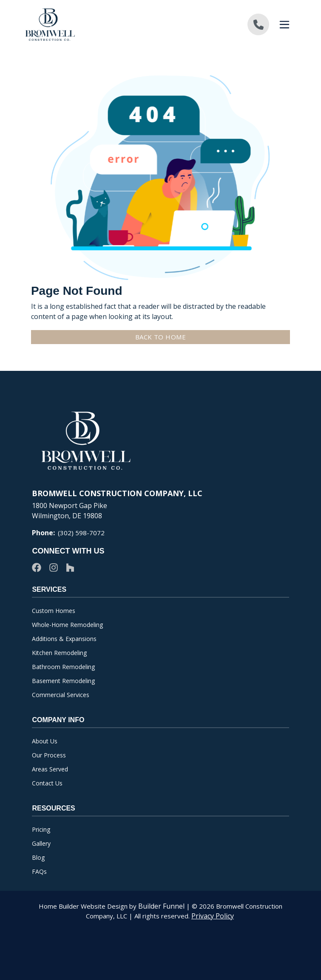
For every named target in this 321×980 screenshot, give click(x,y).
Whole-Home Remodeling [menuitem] (67, 625)
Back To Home (166, 337)
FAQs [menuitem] (39, 871)
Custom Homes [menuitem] (54, 611)
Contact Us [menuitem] (47, 783)
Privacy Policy (213, 916)
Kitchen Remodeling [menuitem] (59, 653)
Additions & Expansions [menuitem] (64, 639)
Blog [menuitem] (38, 857)
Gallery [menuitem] (41, 843)
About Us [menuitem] (45, 741)
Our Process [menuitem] (49, 755)
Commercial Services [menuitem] (61, 695)
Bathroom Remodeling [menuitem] (63, 667)
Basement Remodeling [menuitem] (63, 681)
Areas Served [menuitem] (50, 769)
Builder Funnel (161, 906)
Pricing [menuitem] (41, 829)
